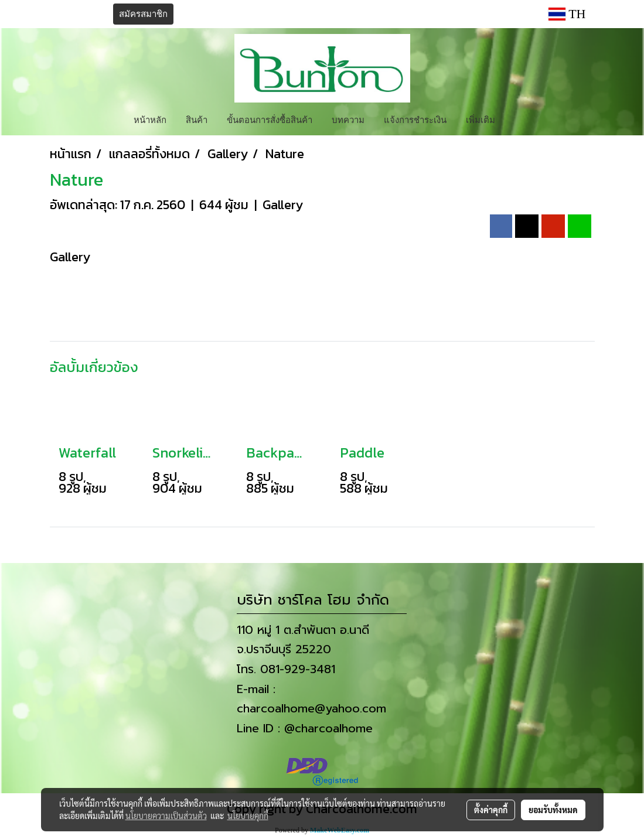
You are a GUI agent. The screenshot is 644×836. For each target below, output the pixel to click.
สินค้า (197, 119)
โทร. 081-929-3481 (286, 669)
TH (567, 14)
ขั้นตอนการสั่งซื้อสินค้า (270, 119)
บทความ (348, 119)
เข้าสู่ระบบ (81, 14)
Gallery (283, 205)
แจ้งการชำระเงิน (415, 119)
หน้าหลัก (150, 119)
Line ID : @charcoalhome (305, 728)
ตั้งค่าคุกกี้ (491, 810)
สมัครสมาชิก (143, 14)
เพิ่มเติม (481, 119)
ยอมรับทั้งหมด (553, 810)
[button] (515, 119)
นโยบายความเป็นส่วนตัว (166, 815)
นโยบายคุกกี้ (248, 815)
